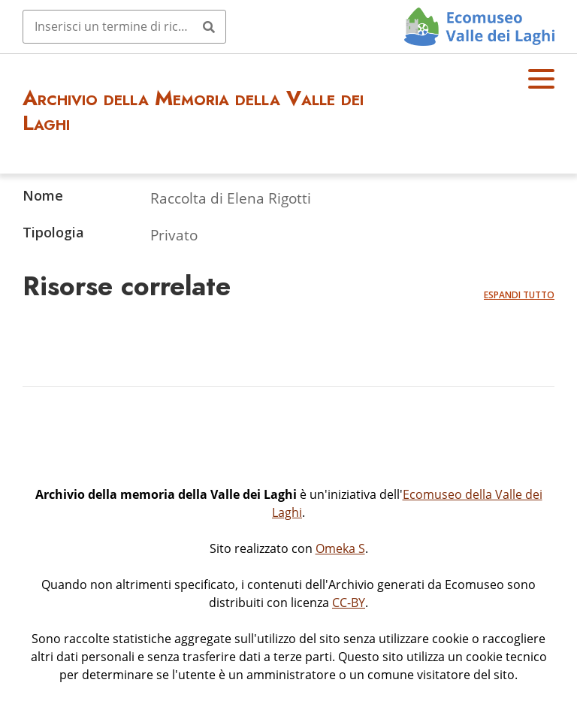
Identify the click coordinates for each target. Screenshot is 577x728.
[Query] (124, 26)
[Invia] (209, 26)
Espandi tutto (519, 295)
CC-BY (349, 603)
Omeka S (340, 548)
